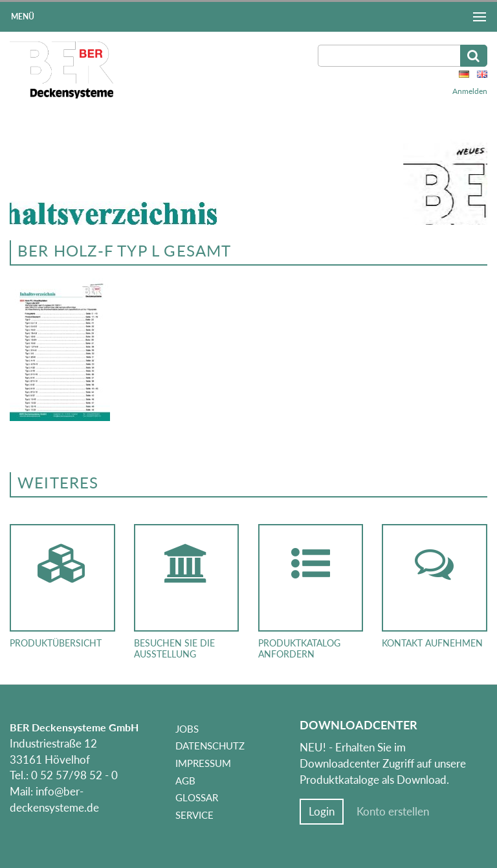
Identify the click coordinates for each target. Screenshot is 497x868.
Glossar (197, 797)
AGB (185, 781)
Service (194, 815)
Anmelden (470, 91)
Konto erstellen (393, 812)
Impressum (203, 763)
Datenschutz (210, 746)
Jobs (187, 729)
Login (322, 812)
